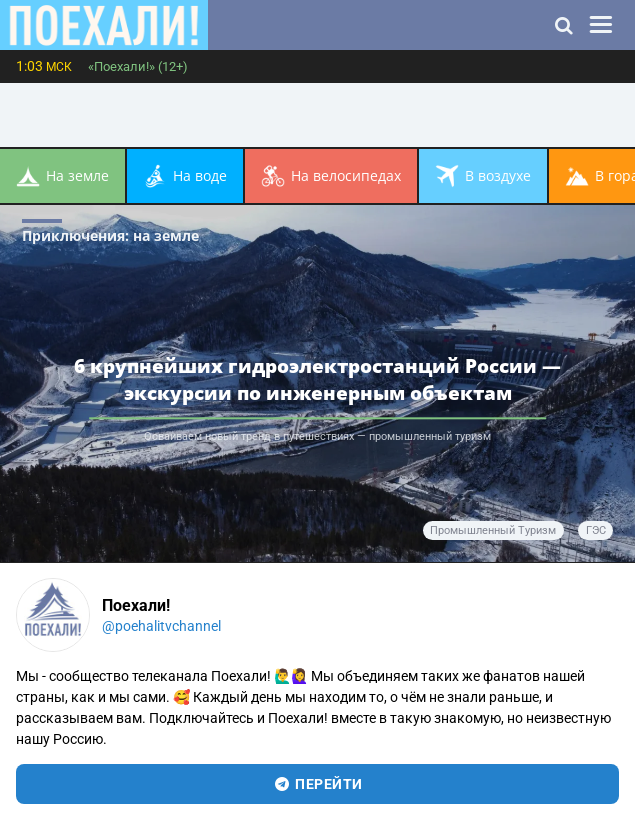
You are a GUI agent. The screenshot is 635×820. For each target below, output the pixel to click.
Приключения (110, 235)
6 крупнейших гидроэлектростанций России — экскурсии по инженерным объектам (317, 379)
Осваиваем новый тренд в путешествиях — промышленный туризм (317, 436)
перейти (317, 784)
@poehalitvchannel (161, 626)
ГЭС (596, 530)
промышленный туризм (493, 530)
